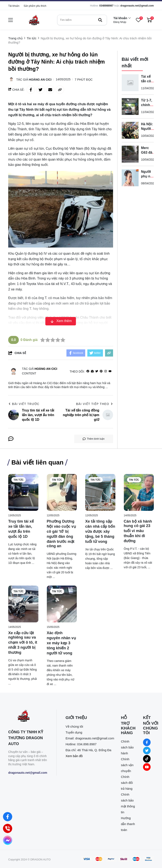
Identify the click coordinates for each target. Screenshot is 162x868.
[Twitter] (97, 371)
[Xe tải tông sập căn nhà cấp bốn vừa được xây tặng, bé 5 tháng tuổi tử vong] (100, 492)
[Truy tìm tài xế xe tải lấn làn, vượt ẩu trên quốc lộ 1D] (23, 492)
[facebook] (88, 371)
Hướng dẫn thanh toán (128, 824)
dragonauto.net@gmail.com (137, 6)
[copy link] (60, 90)
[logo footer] (28, 716)
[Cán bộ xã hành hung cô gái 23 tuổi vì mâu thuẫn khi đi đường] (139, 492)
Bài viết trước (24, 404)
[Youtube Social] (147, 767)
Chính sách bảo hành (127, 747)
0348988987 (106, 6)
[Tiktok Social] (147, 759)
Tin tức (19, 480)
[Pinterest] (101, 371)
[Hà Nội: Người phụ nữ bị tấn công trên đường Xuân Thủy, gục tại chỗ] (130, 130)
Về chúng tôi (74, 726)
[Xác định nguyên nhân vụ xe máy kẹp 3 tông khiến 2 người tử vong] (62, 604)
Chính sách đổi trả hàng (127, 783)
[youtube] (110, 371)
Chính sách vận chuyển (127, 765)
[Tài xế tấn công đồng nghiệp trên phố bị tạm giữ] (130, 83)
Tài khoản (14, 6)
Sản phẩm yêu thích (35, 6)
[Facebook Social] (147, 742)
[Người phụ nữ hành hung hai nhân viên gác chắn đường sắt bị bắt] (130, 178)
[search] (82, 20)
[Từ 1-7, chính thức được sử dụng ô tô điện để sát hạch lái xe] (130, 107)
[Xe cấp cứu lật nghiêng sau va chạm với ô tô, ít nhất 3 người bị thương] (23, 604)
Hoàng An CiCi (40, 80)
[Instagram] (106, 371)
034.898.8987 (87, 744)
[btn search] (100, 20)
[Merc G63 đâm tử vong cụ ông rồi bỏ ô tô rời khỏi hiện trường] (130, 154)
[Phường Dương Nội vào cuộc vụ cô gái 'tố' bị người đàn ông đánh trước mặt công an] (62, 492)
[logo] (34, 20)
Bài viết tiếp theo (95, 404)
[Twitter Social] (147, 751)
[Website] (92, 371)
